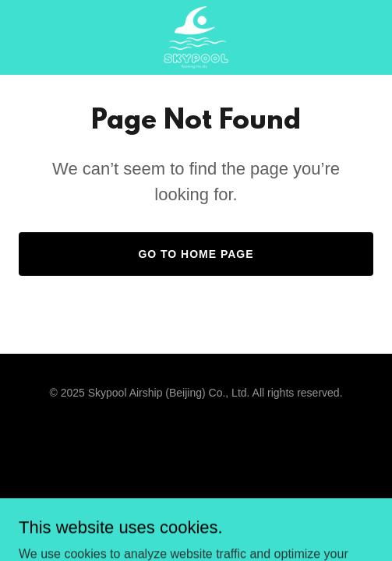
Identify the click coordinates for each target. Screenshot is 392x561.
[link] (196, 37)
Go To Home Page (196, 254)
